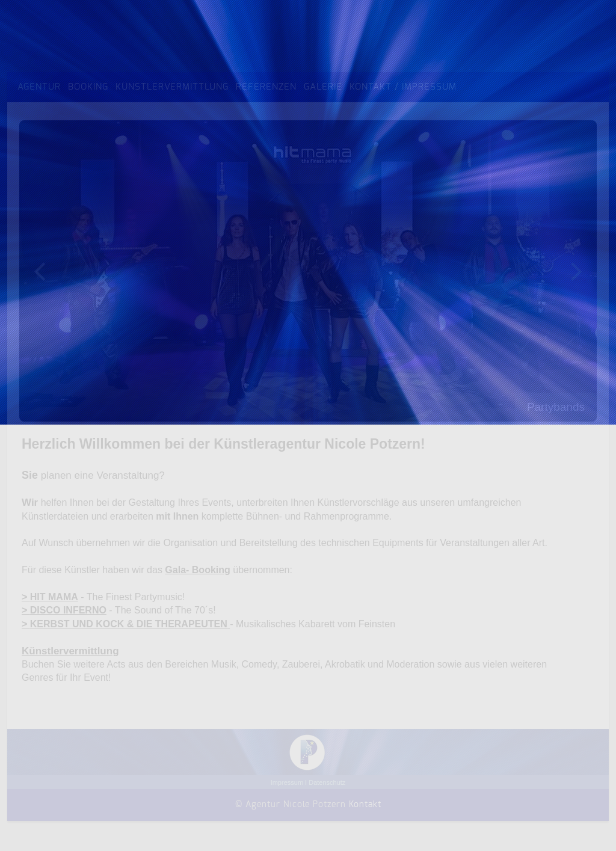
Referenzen (266, 87)
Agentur (39, 87)
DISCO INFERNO (68, 610)
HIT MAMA (54, 597)
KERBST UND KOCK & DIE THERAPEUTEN (129, 624)
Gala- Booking (197, 570)
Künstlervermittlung (172, 87)
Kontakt (365, 805)
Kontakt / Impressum (403, 87)
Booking (88, 87)
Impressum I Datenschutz (308, 782)
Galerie (323, 87)
